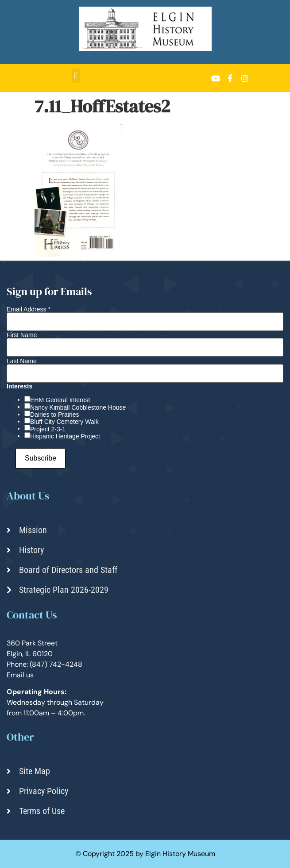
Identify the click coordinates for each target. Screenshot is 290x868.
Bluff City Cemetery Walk (64, 422)
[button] (76, 76)
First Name (22, 335)
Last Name (22, 361)
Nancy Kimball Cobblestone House (78, 407)
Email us (20, 675)
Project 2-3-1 (48, 429)
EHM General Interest (60, 400)
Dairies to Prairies (54, 415)
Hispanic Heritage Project (65, 436)
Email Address (29, 309)
